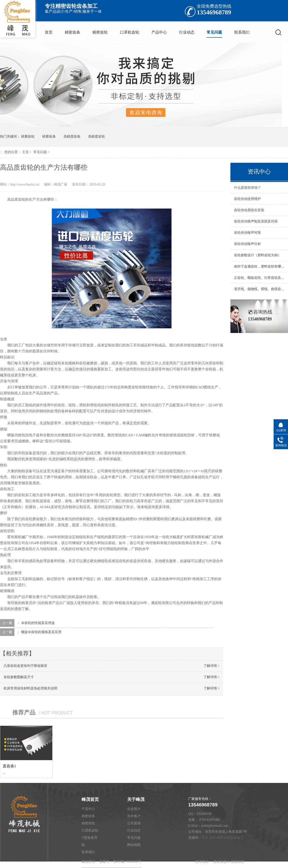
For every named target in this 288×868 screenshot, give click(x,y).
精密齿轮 (100, 32)
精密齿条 (72, 32)
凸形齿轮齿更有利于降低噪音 (25, 666)
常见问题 (214, 32)
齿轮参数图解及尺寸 (19, 677)
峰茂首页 (90, 799)
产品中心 (159, 32)
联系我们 (242, 32)
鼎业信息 (220, 862)
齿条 (213, 838)
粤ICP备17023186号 (127, 862)
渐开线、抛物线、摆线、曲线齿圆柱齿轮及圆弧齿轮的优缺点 (259, 289)
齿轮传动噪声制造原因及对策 (256, 221)
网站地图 (134, 845)
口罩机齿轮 (130, 32)
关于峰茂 (136, 799)
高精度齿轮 (96, 137)
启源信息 (238, 862)
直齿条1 (9, 766)
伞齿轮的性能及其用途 (38, 623)
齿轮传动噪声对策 (247, 233)
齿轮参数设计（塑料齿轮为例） (258, 255)
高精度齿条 (72, 137)
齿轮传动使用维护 (247, 199)
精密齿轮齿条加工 (230, 838)
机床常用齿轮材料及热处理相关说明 (30, 688)
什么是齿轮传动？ (247, 188)
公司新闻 (134, 823)
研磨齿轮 (28, 137)
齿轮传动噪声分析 (247, 244)
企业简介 (134, 809)
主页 (25, 152)
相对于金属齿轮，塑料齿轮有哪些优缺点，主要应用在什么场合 (259, 266)
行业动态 (187, 32)
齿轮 (205, 838)
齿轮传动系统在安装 (249, 210)
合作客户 (134, 816)
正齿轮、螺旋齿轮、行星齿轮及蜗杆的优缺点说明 (259, 278)
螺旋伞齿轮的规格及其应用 (41, 632)
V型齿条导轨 (90, 841)
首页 (49, 32)
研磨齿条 (49, 137)
